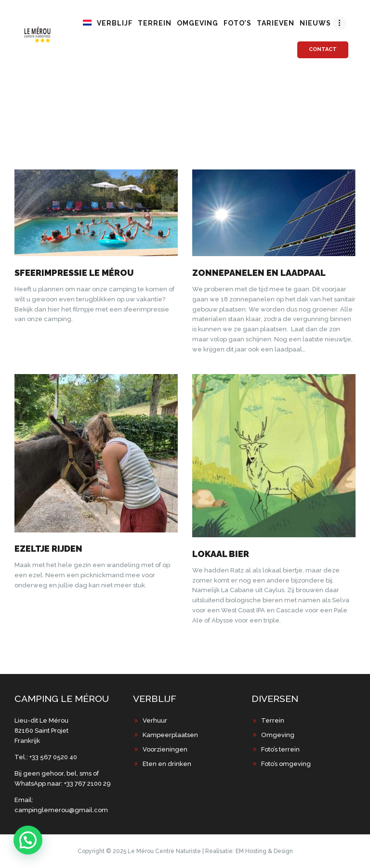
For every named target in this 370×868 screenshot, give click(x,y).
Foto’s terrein (280, 749)
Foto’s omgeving (286, 764)
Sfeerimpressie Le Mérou (74, 273)
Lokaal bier (221, 554)
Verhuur (155, 720)
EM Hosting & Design (264, 851)
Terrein (273, 720)
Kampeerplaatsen (170, 735)
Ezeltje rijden (48, 549)
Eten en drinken (167, 764)
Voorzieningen (165, 749)
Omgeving (278, 735)
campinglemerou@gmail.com (61, 810)
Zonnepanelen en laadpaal (259, 273)
